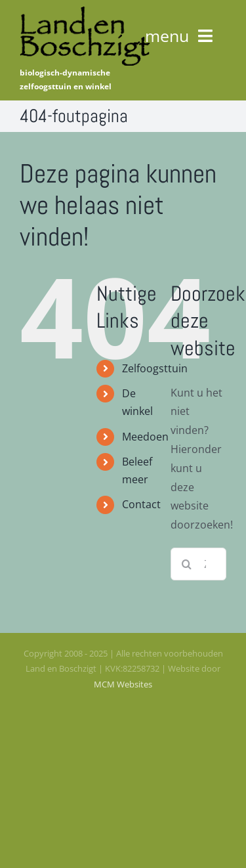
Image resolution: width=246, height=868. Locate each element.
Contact (141, 504)
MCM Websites (123, 684)
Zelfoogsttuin (155, 368)
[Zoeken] (187, 564)
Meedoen (145, 437)
